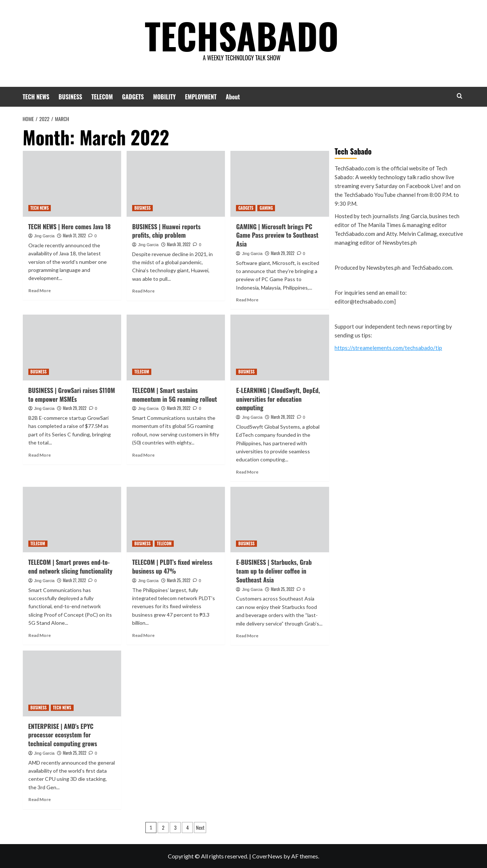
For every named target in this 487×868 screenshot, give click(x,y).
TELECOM (102, 97)
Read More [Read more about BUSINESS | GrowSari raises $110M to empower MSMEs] (40, 455)
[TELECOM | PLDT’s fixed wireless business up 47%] (176, 520)
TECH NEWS (36, 97)
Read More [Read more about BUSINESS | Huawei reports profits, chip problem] (143, 291)
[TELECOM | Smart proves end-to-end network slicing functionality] (72, 520)
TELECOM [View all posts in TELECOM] (142, 372)
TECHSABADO (242, 35)
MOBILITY (165, 97)
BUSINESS (70, 97)
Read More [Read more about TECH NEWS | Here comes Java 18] (40, 290)
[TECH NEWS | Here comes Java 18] (72, 184)
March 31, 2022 (75, 235)
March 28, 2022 (283, 417)
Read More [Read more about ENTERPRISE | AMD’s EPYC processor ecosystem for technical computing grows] (40, 799)
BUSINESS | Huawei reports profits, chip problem (166, 231)
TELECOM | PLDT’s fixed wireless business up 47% (172, 566)
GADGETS (133, 97)
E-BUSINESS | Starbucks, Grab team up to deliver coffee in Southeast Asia (274, 571)
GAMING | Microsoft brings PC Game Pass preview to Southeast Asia (277, 235)
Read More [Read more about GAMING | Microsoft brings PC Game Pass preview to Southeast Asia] (247, 300)
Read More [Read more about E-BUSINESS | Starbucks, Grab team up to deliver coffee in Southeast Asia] (247, 636)
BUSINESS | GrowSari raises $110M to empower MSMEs (72, 395)
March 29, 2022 (283, 253)
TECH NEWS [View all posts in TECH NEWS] (40, 208)
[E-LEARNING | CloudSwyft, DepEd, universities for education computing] (280, 347)
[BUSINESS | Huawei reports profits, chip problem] (176, 184)
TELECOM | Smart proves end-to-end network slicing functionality (70, 566)
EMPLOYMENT (201, 97)
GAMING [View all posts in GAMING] (266, 208)
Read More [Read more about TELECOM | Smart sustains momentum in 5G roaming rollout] (143, 455)
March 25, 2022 (179, 580)
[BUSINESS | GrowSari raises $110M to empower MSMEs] (72, 347)
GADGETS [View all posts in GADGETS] (246, 208)
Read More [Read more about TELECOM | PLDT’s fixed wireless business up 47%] (143, 635)
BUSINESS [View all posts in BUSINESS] (142, 208)
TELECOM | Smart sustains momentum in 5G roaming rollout (175, 395)
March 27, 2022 (75, 580)
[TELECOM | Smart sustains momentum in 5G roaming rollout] (176, 347)
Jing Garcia (45, 236)
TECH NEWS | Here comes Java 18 (70, 226)
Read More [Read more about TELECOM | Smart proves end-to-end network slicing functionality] (40, 635)
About (233, 97)
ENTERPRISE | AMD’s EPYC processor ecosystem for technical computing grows (63, 735)
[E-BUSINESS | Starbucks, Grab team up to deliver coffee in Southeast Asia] (280, 520)
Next (200, 827)
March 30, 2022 (179, 244)
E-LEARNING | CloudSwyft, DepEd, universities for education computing (278, 399)
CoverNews (267, 856)
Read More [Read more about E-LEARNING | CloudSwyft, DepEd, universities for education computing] (247, 472)
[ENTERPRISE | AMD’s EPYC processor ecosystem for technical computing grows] (72, 683)
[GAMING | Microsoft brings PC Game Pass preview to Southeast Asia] (280, 184)
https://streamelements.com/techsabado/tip (388, 348)
